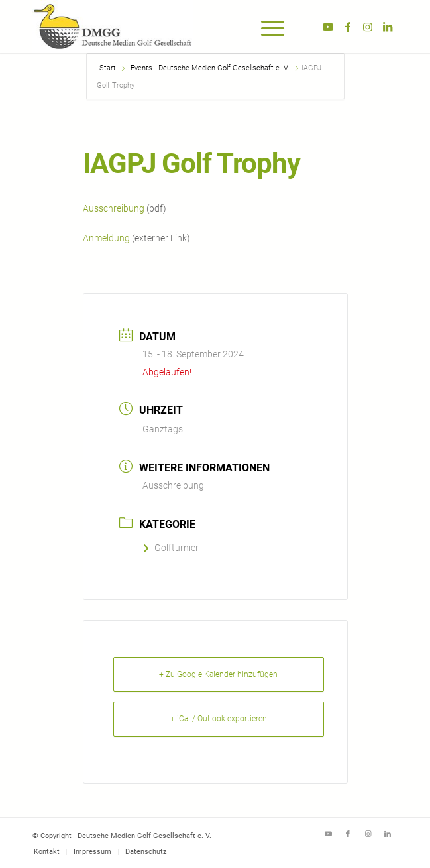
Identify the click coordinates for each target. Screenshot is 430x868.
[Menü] (266, 27)
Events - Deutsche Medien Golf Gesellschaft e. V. (210, 68)
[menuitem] (266, 27)
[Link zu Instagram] (368, 27)
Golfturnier (171, 548)
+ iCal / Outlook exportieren (219, 719)
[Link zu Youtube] (328, 27)
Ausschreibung (114, 208)
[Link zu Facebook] (348, 27)
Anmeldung (106, 238)
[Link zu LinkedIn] (388, 27)
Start (109, 68)
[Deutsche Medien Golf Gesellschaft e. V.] (179, 27)
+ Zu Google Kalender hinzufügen (218, 674)
